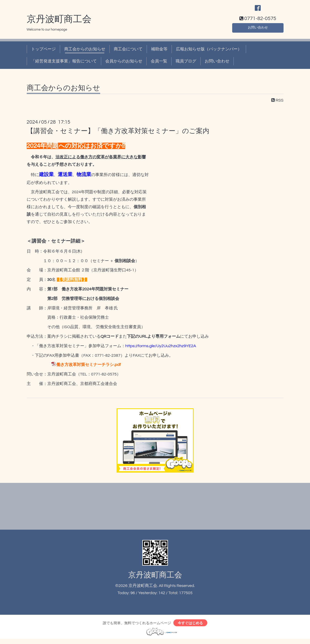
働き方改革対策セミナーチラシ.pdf (88, 368)
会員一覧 (159, 64)
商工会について (128, 52)
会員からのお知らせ (124, 64)
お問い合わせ (258, 30)
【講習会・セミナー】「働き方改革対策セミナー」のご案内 (118, 134)
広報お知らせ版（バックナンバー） (209, 52)
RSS (277, 104)
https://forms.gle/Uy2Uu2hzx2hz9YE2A (161, 349)
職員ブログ (186, 64)
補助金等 (159, 52)
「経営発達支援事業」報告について (64, 64)
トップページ (43, 52)
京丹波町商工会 (59, 22)
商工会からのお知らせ (85, 52)
